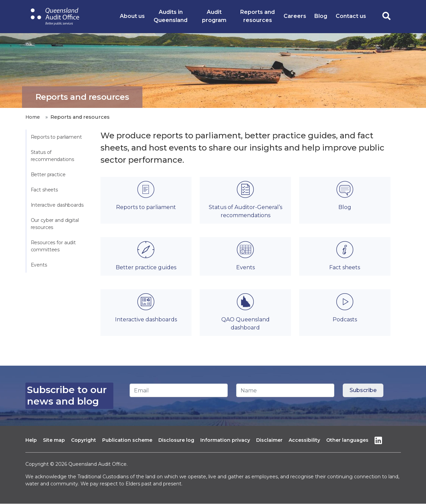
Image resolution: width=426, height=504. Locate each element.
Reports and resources (257, 16)
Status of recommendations (52, 156)
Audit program (214, 16)
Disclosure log (176, 440)
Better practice (48, 175)
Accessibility (304, 440)
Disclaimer (269, 440)
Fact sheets (44, 190)
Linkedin (378, 440)
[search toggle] (386, 17)
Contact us (351, 16)
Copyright (84, 440)
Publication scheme (127, 440)
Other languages (347, 440)
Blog (321, 16)
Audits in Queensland (171, 16)
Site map (54, 440)
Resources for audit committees (54, 246)
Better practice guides (146, 267)
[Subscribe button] (363, 390)
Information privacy (225, 440)
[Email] (179, 390)
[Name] (285, 390)
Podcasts (345, 319)
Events (39, 265)
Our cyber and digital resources (55, 224)
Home (33, 117)
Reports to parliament (56, 137)
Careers (295, 16)
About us (132, 16)
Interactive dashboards (57, 205)
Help (31, 440)
